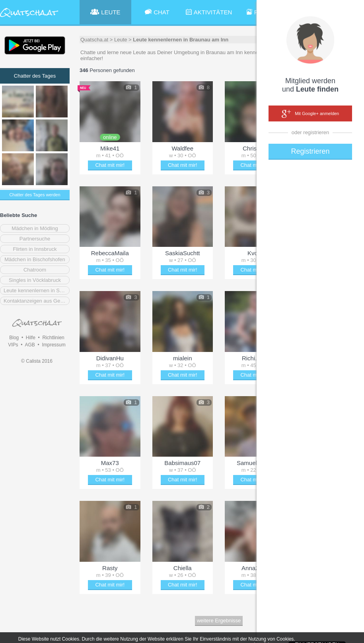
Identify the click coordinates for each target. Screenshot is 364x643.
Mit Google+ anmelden (310, 114)
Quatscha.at (94, 40)
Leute (121, 40)
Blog (14, 338)
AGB (30, 345)
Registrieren (310, 151)
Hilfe (31, 338)
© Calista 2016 (37, 361)
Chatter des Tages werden (35, 195)
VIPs (13, 345)
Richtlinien (53, 338)
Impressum (54, 345)
